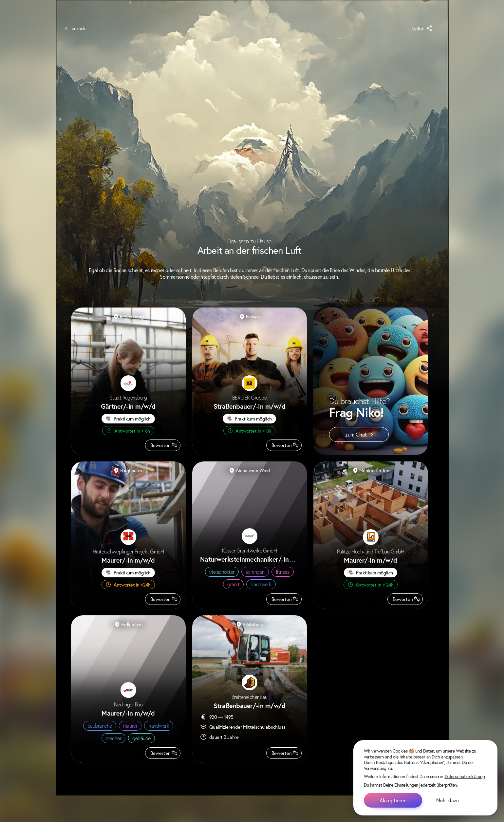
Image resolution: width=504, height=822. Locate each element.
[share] (421, 28)
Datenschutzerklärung (465, 776)
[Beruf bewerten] (163, 445)
